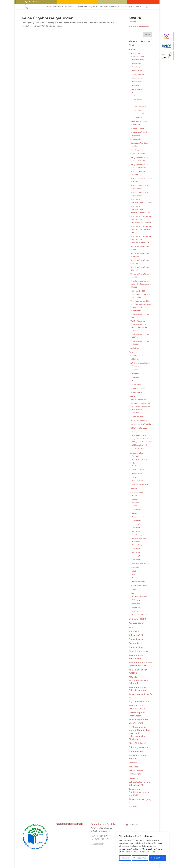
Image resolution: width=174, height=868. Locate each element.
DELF (136, 506)
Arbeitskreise (138, 103)
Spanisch (135, 499)
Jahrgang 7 (136, 531)
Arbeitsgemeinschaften (140, 363)
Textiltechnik (136, 466)
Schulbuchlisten (137, 449)
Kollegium (136, 86)
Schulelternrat (138, 100)
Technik (135, 477)
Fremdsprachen (137, 492)
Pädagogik (135, 589)
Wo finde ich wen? (138, 56)
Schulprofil (69, 7)
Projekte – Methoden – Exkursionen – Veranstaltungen (140, 542)
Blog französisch (139, 510)
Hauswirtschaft (137, 473)
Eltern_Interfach (138, 110)
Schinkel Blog (136, 647)
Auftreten (135, 370)
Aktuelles (57, 7)
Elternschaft (137, 96)
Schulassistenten (138, 74)
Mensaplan (136, 135)
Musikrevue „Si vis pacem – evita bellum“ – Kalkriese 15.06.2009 (141, 229)
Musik (134, 574)
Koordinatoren (137, 71)
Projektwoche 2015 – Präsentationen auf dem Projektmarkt (140, 294)
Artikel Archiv (136, 348)
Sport (133, 593)
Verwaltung (136, 67)
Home (49, 7)
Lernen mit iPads (137, 416)
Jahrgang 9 (136, 552)
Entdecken (136, 381)
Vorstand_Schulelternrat (141, 114)
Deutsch (134, 488)
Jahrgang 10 (136, 556)
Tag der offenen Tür (139, 701)
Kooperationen (136, 623)
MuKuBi (134, 571)
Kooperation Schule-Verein (141, 615)
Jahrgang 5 (136, 524)
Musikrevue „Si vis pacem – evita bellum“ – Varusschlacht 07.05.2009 (141, 219)
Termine (132, 22)
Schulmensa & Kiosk (139, 132)
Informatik (135, 456)
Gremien (133, 763)
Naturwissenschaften (139, 585)
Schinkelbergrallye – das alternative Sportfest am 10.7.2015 (141, 284)
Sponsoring (136, 604)
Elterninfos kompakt (139, 651)
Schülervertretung (138, 82)
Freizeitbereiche (137, 355)
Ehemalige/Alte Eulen (139, 143)
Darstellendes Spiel (139, 582)
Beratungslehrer (138, 89)
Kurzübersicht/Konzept (140, 596)
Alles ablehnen (140, 858)
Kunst (134, 578)
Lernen (132, 396)
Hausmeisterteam (138, 60)
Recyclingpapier (137, 150)
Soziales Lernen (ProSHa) (141, 424)
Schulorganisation (138, 747)
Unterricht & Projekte (87, 7)
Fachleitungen (136, 639)
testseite (133, 778)
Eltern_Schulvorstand (140, 107)
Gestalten (136, 377)
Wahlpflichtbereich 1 (139, 743)
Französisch (136, 503)
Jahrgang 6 (136, 528)
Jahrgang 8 (136, 549)
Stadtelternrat (138, 117)
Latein (134, 513)
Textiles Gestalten (138, 470)
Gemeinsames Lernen (139, 420)
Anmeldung (126, 7)
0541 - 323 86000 (33, 2)
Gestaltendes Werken (139, 481)
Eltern (134, 93)
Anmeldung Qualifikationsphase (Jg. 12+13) (139, 792)
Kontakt (138, 7)
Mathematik (135, 567)
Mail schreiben (97, 844)
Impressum (134, 631)
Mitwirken (135, 374)
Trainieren (136, 366)
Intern (132, 627)
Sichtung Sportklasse (139, 600)
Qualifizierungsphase (140, 535)
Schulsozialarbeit (138, 388)
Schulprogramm (137, 128)
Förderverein (136, 139)
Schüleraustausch (138, 517)
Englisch (135, 495)
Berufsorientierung (138, 399)
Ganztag (133, 352)
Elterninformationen (108, 7)
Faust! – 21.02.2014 (138, 154)
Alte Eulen (136, 146)
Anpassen (125, 858)
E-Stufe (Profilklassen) (139, 428)
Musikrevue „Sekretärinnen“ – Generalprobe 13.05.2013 (140, 209)
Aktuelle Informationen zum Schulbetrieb (138, 680)
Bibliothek (135, 359)
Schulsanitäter (137, 392)
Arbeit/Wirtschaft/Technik (141, 485)
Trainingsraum (136, 432)
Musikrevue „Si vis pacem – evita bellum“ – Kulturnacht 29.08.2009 (141, 239)
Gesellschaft (136, 521)
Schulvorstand (137, 78)
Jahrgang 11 (136, 560)
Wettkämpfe (136, 607)
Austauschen (137, 385)
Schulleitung (136, 63)
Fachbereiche (136, 453)
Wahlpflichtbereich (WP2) (140, 563)
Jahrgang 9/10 (136, 635)
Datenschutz (135, 643)
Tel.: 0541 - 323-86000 (100, 836)
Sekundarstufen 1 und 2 (140, 403)
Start (131, 45)
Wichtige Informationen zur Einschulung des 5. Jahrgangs (141, 410)
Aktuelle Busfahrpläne (139, 27)
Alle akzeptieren (157, 858)
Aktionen (135, 611)
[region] (143, 848)
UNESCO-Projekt (137, 619)
